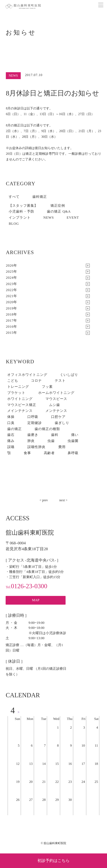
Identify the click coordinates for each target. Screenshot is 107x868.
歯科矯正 (40, 197)
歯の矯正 (14, 429)
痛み (11, 441)
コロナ (36, 381)
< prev (44, 500)
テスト (60, 381)
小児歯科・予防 (21, 211)
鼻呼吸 (73, 453)
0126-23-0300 (26, 586)
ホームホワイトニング (56, 393)
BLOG (14, 224)
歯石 (11, 435)
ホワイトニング (20, 399)
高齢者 (49, 453)
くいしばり (69, 375)
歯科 (55, 435)
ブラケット (16, 393)
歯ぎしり (62, 423)
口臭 (11, 423)
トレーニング (18, 387)
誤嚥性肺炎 (36, 447)
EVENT (73, 218)
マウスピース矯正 (22, 405)
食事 (27, 453)
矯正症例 (58, 206)
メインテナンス (20, 411)
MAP (36, 600)
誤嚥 (11, 447)
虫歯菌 (73, 441)
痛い (75, 435)
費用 (62, 447)
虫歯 (51, 441)
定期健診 (35, 423)
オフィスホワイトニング (27, 375)
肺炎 (31, 441)
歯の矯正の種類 (47, 429)
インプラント (20, 218)
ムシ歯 (55, 405)
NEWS (48, 218)
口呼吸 (33, 417)
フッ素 (47, 387)
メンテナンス (56, 411)
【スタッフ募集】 (23, 206)
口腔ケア (58, 417)
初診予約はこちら (53, 861)
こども (13, 381)
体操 (11, 417)
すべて (14, 197)
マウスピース (56, 399)
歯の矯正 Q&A (59, 211)
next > (63, 500)
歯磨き (33, 435)
